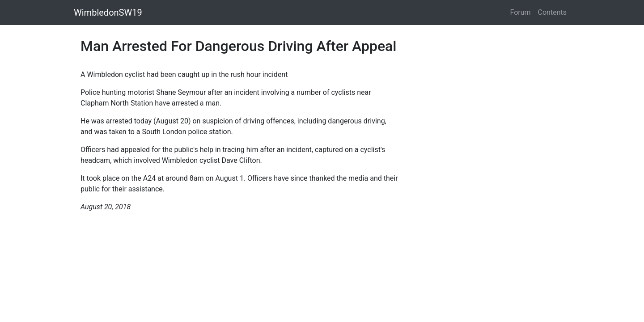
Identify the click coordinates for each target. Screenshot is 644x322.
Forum (521, 12)
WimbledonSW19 (108, 13)
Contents (552, 12)
